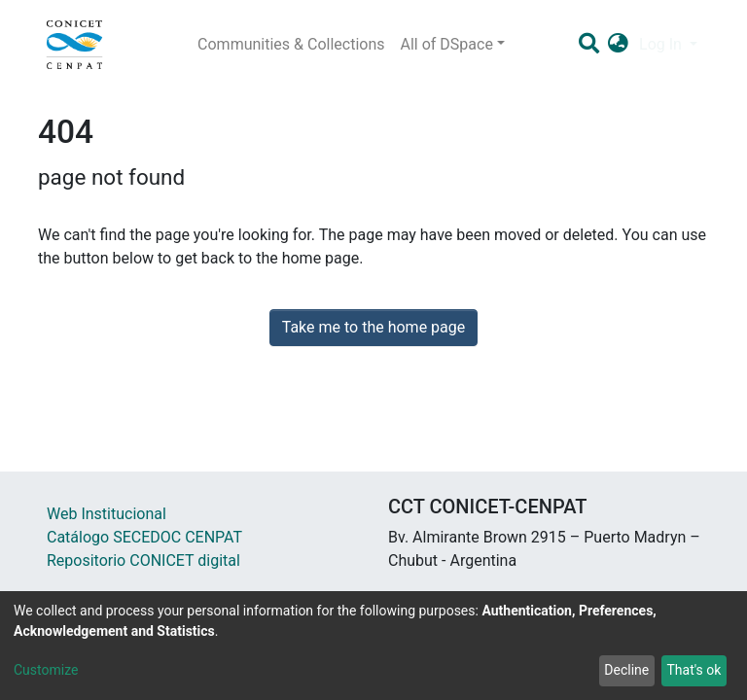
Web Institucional (107, 514)
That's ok (694, 670)
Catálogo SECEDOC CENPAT (144, 537)
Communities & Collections (291, 44)
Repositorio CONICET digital (143, 560)
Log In (662, 44)
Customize (46, 670)
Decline (626, 670)
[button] (618, 45)
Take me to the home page (374, 327)
